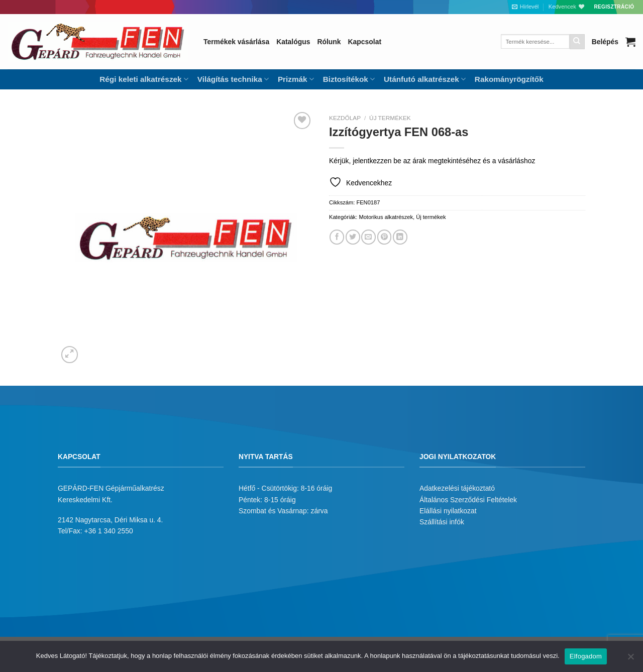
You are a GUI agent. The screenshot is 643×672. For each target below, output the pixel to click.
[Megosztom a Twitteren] (353, 237)
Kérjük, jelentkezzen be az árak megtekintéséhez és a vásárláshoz (432, 161)
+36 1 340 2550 (109, 531)
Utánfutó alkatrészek (425, 79)
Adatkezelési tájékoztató (457, 488)
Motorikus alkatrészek (386, 217)
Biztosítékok (349, 79)
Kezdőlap (345, 118)
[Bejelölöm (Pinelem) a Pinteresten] (385, 237)
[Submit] (577, 42)
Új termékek (390, 118)
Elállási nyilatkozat (448, 511)
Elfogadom (586, 656)
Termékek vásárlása (236, 42)
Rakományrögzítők (509, 79)
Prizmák (296, 79)
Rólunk (329, 42)
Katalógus (293, 42)
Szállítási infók (442, 522)
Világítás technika (233, 79)
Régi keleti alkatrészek (144, 79)
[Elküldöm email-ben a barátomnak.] (368, 237)
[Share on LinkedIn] (400, 237)
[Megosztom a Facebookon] (337, 237)
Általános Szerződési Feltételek (468, 500)
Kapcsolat (365, 42)
